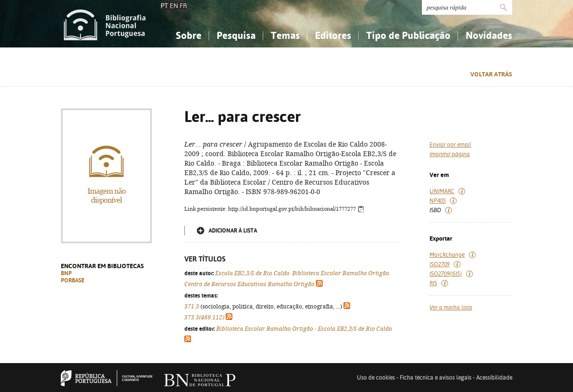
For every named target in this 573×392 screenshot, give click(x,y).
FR (183, 6)
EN (174, 6)
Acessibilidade (494, 378)
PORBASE (73, 280)
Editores (333, 35)
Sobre (189, 35)
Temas (285, 35)
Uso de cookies (376, 378)
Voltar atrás (491, 74)
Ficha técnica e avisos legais (435, 378)
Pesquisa (236, 35)
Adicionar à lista (233, 231)
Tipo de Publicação (408, 35)
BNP (66, 273)
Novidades (489, 35)
